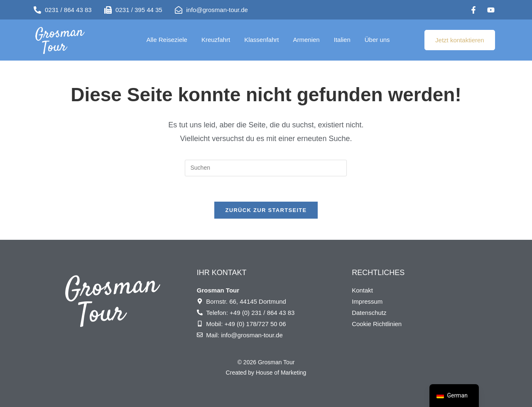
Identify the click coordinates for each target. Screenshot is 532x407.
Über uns (377, 40)
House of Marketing (281, 373)
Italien (342, 40)
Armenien (306, 40)
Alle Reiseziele (167, 40)
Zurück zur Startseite (266, 210)
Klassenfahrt (261, 40)
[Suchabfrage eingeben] (266, 168)
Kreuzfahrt (216, 40)
